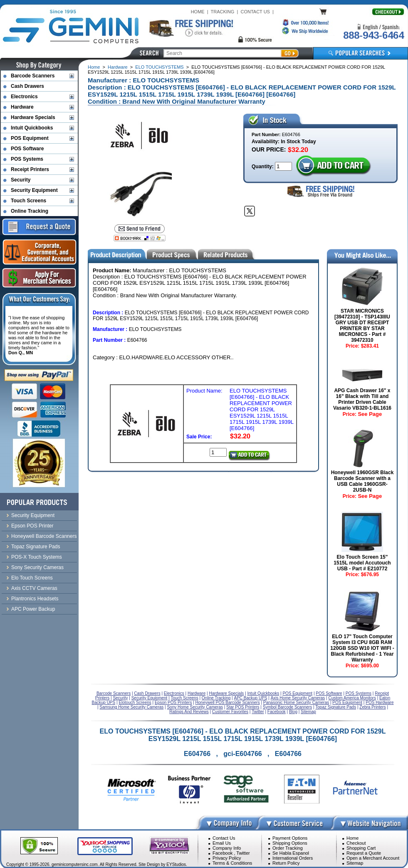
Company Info (227, 848)
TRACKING (223, 12)
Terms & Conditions (232, 863)
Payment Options (290, 838)
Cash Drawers (27, 86)
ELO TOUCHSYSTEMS (159, 67)
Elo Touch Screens (32, 578)
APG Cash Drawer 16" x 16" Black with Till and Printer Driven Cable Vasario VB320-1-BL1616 (362, 399)
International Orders (293, 858)
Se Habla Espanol (291, 853)
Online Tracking (30, 211)
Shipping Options (290, 843)
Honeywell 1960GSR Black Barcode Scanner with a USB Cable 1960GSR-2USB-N (362, 481)
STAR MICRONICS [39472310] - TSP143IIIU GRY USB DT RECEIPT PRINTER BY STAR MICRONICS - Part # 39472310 (362, 326)
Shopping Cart (361, 848)
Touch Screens (28, 201)
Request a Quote (364, 853)
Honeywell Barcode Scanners (44, 536)
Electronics (24, 97)
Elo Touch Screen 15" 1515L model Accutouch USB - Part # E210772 (362, 563)
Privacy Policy (227, 858)
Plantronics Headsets (35, 599)
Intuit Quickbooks (32, 128)
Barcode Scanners (33, 76)
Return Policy (286, 863)
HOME (198, 12)
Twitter (243, 853)
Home (94, 67)
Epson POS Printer (32, 526)
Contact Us (224, 838)
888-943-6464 (373, 35)
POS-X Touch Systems (37, 557)
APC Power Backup (33, 609)
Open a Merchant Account (373, 858)
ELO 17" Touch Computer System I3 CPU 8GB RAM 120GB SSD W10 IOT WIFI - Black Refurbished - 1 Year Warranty (362, 648)
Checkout (356, 843)
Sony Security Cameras (37, 567)
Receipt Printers (30, 169)
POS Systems (27, 159)
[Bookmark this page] (140, 238)
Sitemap (355, 863)
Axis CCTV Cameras (34, 588)
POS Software (27, 149)
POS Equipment (30, 138)
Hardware (118, 67)
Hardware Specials (33, 117)
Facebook (223, 853)
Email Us (222, 843)
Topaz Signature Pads (36, 547)
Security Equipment (34, 190)
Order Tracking (288, 848)
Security (21, 180)
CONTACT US (255, 12)
